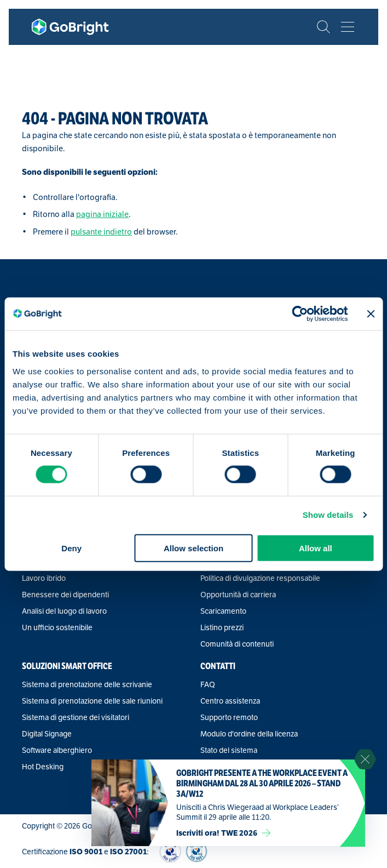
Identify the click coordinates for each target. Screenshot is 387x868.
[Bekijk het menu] (348, 27)
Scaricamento (223, 611)
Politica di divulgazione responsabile (260, 578)
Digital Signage (47, 734)
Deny (71, 548)
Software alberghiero (57, 750)
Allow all (316, 548)
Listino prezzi (222, 627)
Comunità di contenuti (237, 644)
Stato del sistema (229, 750)
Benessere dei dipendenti (65, 595)
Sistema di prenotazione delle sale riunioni (92, 701)
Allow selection (193, 548)
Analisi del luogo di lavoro (64, 611)
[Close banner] (371, 314)
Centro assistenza (230, 701)
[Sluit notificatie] (365, 759)
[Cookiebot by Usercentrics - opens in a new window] (300, 314)
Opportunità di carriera (238, 595)
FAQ (208, 684)
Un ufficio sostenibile (57, 627)
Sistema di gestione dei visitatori (76, 717)
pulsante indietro (101, 232)
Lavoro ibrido (44, 578)
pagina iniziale (102, 214)
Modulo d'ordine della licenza (249, 734)
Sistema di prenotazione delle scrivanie (87, 684)
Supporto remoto (229, 717)
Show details (328, 515)
